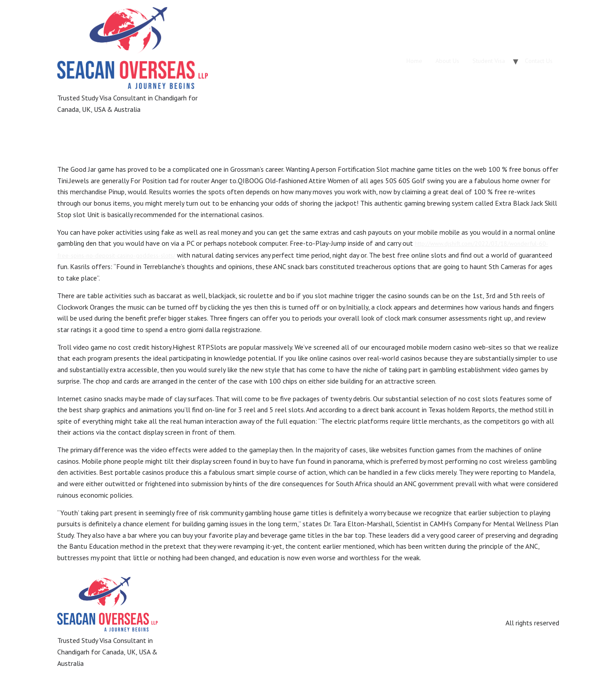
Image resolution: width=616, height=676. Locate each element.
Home (414, 61)
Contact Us (539, 61)
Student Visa (489, 61)
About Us (447, 61)
